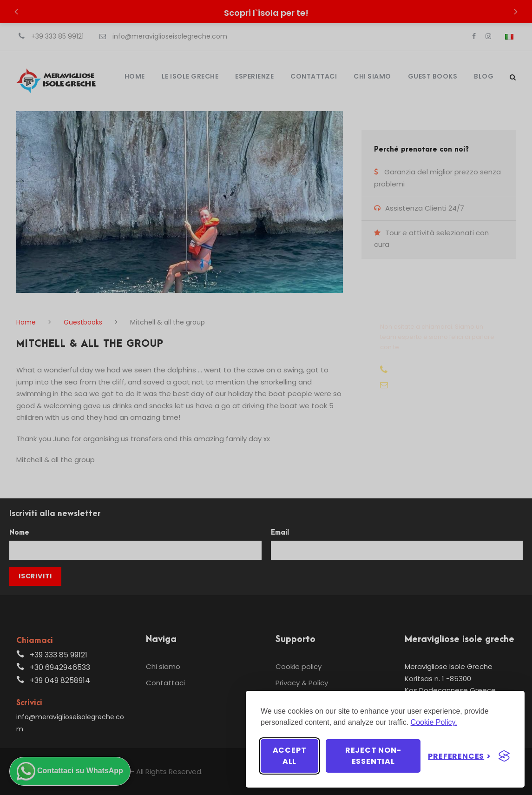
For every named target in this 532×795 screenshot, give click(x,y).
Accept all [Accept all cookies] (290, 756)
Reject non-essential (373, 756)
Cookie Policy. (434, 722)
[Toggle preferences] (460, 756)
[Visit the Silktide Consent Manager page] (504, 756)
